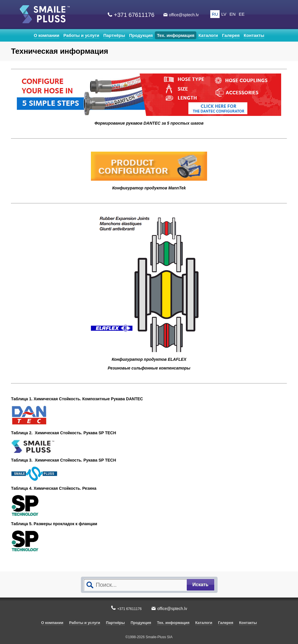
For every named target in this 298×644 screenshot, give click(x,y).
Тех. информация (176, 35)
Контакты (254, 35)
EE (242, 14)
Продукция (141, 35)
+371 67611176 (134, 15)
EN (233, 14)
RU (215, 14)
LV (224, 14)
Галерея (231, 35)
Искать (201, 585)
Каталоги (208, 35)
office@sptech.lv (184, 15)
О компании (46, 35)
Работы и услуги (81, 35)
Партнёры (114, 35)
